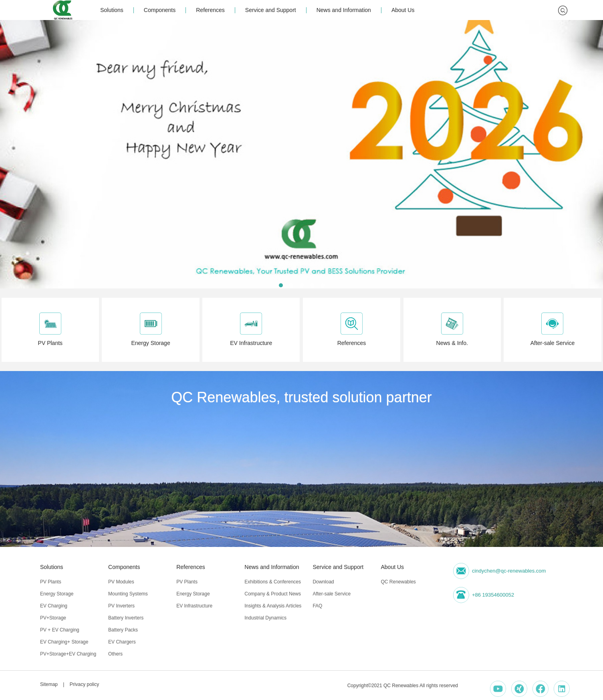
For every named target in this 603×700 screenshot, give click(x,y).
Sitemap (49, 684)
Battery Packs (123, 630)
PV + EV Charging (60, 630)
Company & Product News (273, 594)
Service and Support (271, 10)
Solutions (112, 10)
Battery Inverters (126, 618)
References (210, 10)
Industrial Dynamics (265, 618)
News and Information (344, 10)
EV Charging (54, 606)
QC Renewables (398, 582)
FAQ (317, 606)
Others (115, 654)
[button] (281, 285)
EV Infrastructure (194, 606)
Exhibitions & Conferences (273, 582)
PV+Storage (53, 618)
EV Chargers (122, 642)
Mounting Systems (128, 594)
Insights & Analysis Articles (273, 606)
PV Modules (121, 582)
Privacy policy (84, 684)
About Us (403, 10)
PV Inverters (121, 606)
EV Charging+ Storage (64, 642)
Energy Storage (57, 594)
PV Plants (51, 582)
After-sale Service (332, 594)
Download (323, 582)
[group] (301, 154)
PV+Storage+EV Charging (68, 654)
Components (160, 10)
